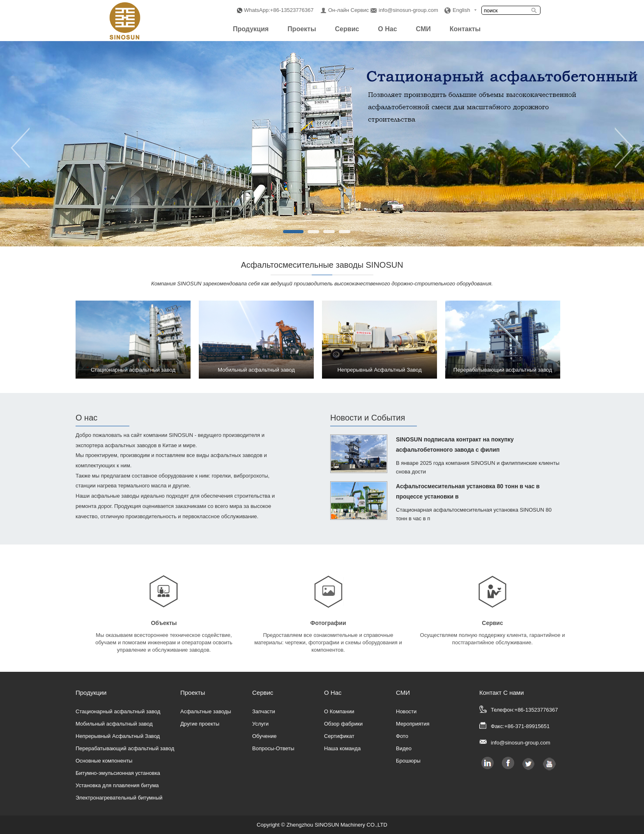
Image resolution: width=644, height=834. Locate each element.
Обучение (264, 736)
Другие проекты (200, 724)
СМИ (423, 29)
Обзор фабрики (343, 724)
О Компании (339, 711)
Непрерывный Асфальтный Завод (118, 736)
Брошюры (408, 761)
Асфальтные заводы (206, 711)
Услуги (260, 724)
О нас (86, 418)
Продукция (251, 29)
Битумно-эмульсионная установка (118, 773)
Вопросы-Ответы (273, 748)
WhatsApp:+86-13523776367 (279, 10)
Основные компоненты (104, 761)
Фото (402, 736)
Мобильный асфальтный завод (114, 724)
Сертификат (339, 736)
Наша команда (342, 748)
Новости (406, 711)
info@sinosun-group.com (408, 10)
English (461, 10)
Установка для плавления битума (117, 785)
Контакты (465, 29)
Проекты (302, 29)
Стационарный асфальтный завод (118, 711)
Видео (404, 748)
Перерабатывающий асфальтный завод (125, 748)
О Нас (387, 29)
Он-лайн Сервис (348, 10)
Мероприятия (413, 724)
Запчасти (264, 711)
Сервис (347, 29)
